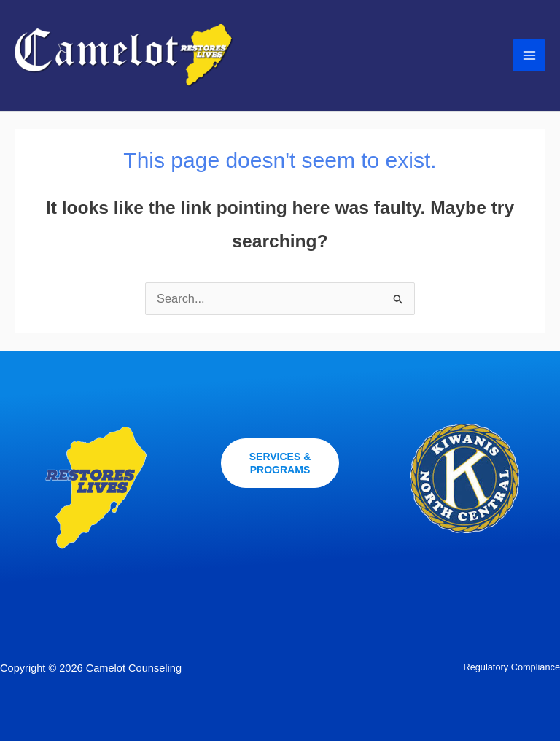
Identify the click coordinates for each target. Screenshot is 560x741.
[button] (280, 463)
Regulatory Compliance (512, 667)
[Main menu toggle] (529, 56)
